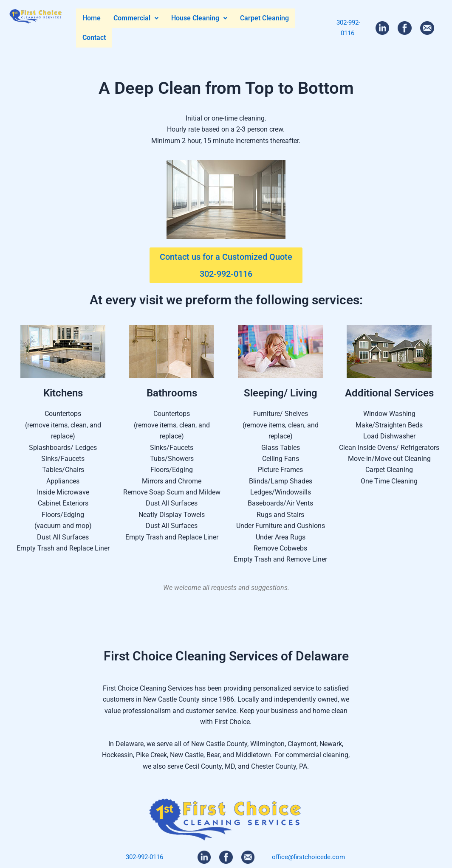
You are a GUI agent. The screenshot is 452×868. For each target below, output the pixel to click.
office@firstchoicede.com (308, 857)
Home (92, 18)
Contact (94, 38)
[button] (136, 18)
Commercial (136, 18)
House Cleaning (199, 18)
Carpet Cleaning (264, 18)
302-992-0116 (144, 857)
